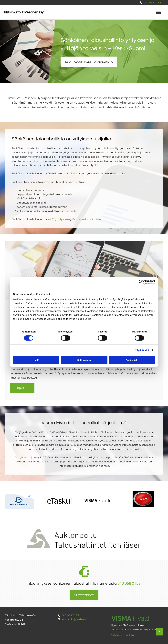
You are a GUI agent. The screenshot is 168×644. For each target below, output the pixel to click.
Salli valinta (84, 360)
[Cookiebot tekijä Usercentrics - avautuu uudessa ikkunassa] (141, 282)
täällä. (135, 461)
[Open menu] (158, 12)
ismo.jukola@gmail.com (74, 619)
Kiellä (36, 360)
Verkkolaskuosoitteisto (87, 219)
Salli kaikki (132, 360)
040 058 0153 (152, 2)
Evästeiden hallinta (122, 635)
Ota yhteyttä (22, 457)
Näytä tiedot (142, 350)
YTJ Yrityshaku (61, 219)
